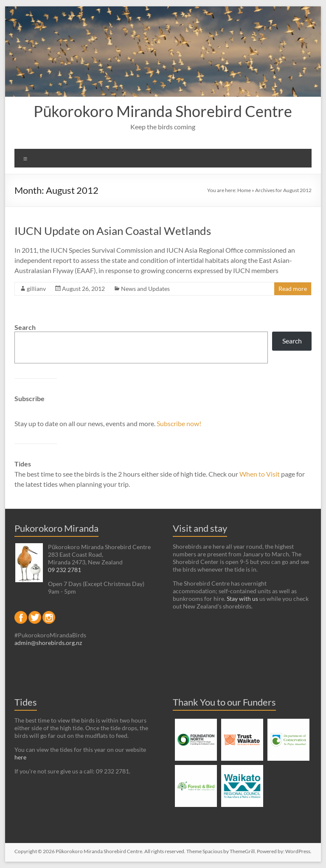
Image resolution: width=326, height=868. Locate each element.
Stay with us (242, 599)
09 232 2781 (65, 570)
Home (244, 190)
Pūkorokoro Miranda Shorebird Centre (163, 111)
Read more (293, 289)
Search (25, 327)
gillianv (36, 289)
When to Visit (260, 474)
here (20, 757)
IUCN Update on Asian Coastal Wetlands (113, 231)
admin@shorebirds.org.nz (48, 643)
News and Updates (145, 289)
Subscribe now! (179, 423)
